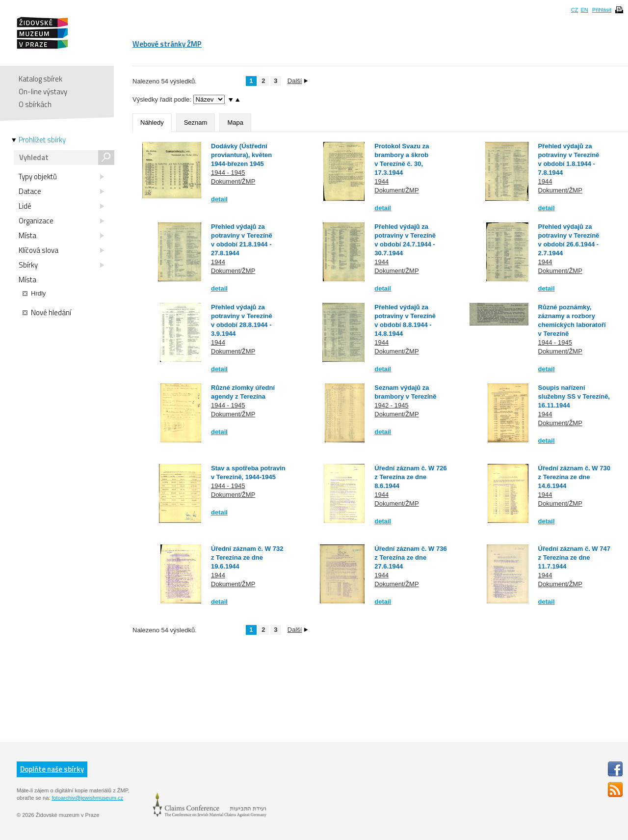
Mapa (235, 122)
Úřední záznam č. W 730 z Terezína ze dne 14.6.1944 (574, 477)
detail (219, 199)
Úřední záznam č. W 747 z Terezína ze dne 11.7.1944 (574, 557)
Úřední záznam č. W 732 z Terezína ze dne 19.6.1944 (247, 557)
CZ (575, 10)
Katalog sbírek (40, 79)
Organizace (61, 221)
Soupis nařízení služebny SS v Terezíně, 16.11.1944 (574, 396)
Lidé (61, 206)
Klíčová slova (61, 250)
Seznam (196, 122)
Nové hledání (47, 313)
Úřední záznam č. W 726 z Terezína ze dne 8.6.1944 (410, 477)
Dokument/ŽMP (233, 181)
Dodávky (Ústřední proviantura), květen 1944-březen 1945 (241, 155)
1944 (381, 181)
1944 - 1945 (228, 173)
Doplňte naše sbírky (52, 769)
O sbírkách (35, 104)
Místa (61, 236)
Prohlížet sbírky (42, 140)
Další (298, 81)
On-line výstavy (43, 92)
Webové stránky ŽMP (167, 44)
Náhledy (152, 122)
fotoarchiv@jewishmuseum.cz (87, 798)
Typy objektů (61, 177)
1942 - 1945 (391, 405)
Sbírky (61, 265)
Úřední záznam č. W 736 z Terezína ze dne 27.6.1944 (410, 557)
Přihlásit (602, 10)
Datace (61, 191)
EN (584, 10)
